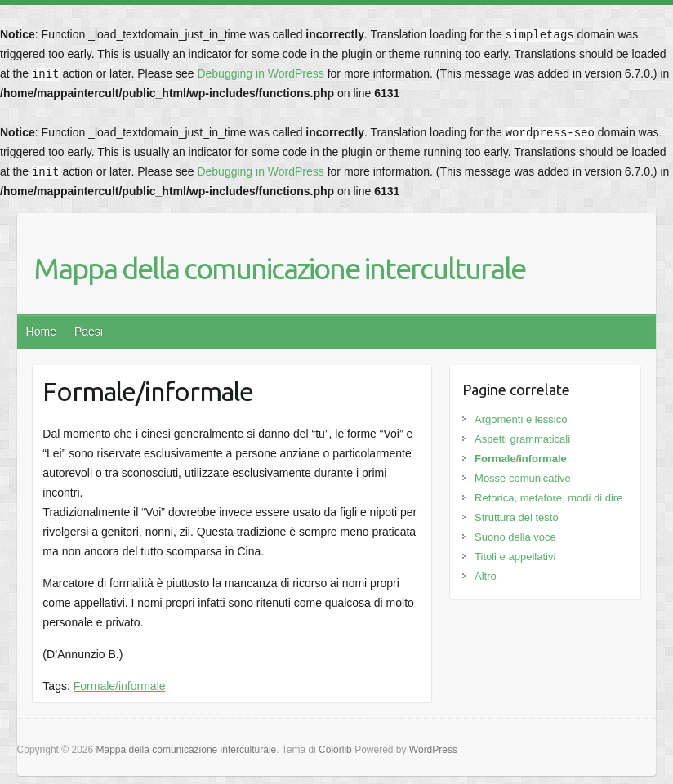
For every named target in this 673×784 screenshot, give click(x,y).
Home (41, 332)
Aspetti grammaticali (522, 439)
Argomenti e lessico (521, 419)
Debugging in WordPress (260, 73)
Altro (486, 576)
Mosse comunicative (523, 478)
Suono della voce (515, 537)
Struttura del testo (517, 517)
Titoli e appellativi (515, 557)
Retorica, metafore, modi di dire (548, 498)
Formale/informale (120, 686)
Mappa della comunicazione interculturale (279, 268)
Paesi (89, 332)
